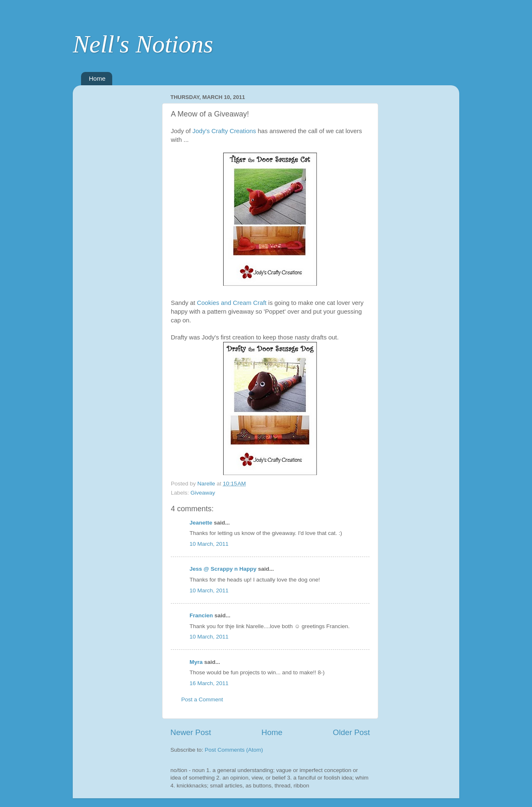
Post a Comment (202, 699)
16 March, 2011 (209, 683)
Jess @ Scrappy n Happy (223, 569)
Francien (201, 615)
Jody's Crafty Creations (225, 131)
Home (97, 78)
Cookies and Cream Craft (233, 303)
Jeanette (201, 523)
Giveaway (203, 493)
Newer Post (191, 732)
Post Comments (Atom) (234, 750)
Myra (196, 662)
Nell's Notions (143, 44)
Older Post (351, 732)
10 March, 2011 (209, 544)
